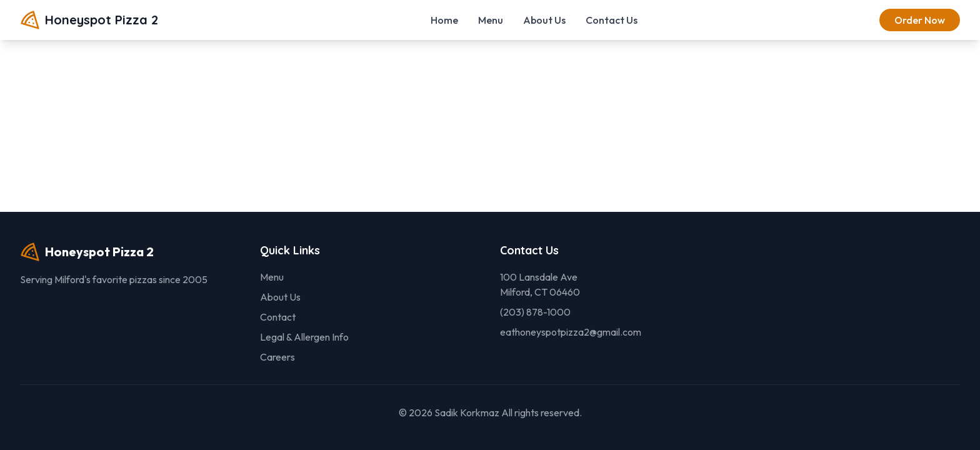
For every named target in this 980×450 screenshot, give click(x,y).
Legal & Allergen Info (304, 337)
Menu (491, 20)
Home (444, 20)
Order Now (920, 20)
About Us (544, 20)
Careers (277, 357)
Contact (278, 317)
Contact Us (612, 20)
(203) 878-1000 (535, 312)
